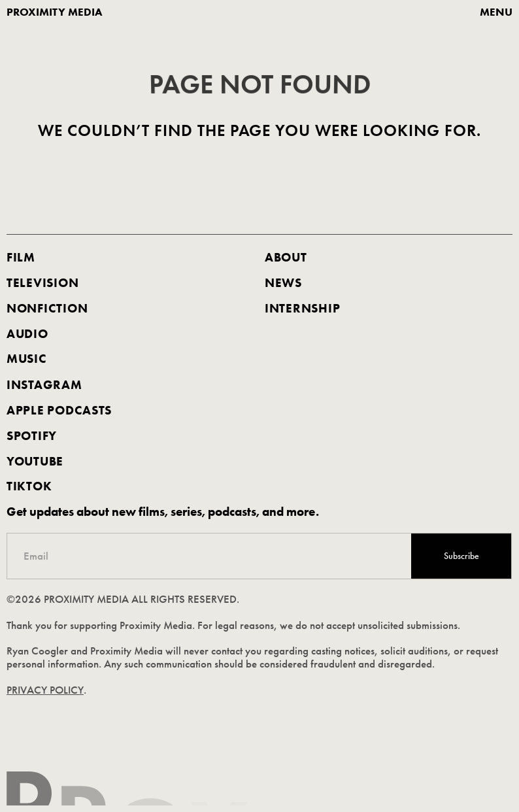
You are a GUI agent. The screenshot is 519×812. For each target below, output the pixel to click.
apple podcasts (59, 411)
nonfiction (47, 309)
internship (302, 309)
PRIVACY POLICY (46, 690)
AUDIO (27, 334)
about (286, 258)
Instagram (44, 385)
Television (42, 283)
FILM (21, 258)
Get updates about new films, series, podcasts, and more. (163, 512)
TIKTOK (29, 486)
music (27, 360)
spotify (32, 435)
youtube (35, 461)
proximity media (55, 12)
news (283, 283)
